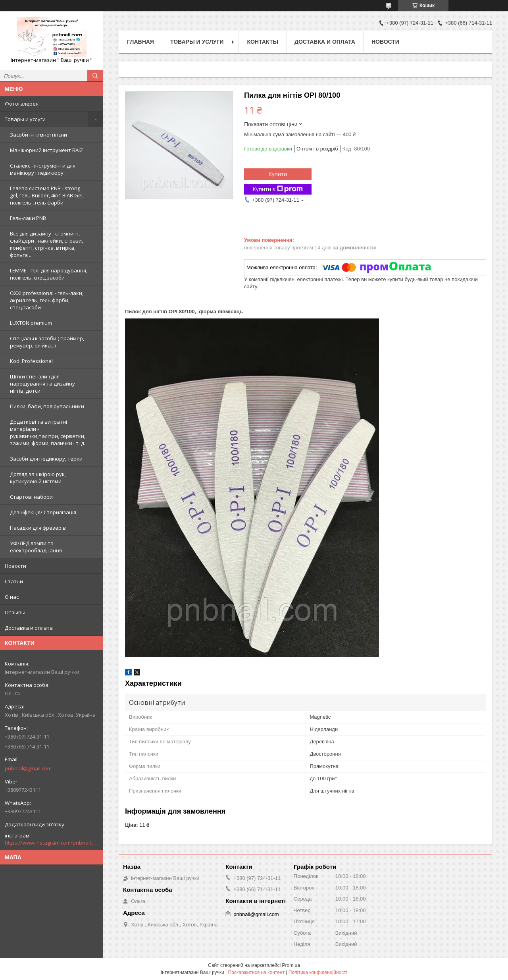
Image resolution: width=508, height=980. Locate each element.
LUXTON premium (31, 323)
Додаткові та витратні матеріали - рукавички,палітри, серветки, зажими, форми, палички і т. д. (48, 432)
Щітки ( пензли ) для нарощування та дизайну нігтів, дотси (42, 384)
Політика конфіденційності (318, 972)
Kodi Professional (31, 361)
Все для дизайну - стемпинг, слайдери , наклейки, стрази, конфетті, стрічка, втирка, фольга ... (46, 244)
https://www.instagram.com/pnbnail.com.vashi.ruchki (52, 843)
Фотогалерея (22, 104)
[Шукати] (95, 76)
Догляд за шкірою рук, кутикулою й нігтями (38, 478)
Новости (15, 566)
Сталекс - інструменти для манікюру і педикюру (43, 169)
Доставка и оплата (29, 628)
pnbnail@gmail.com (28, 768)
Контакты (262, 42)
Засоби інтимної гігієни (38, 135)
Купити (278, 174)
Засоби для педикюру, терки (46, 459)
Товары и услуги (25, 119)
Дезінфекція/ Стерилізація (43, 512)
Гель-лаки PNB (28, 218)
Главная (140, 42)
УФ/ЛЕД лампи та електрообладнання (36, 547)
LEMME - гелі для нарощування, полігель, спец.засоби (49, 274)
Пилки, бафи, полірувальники (47, 406)
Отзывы (15, 612)
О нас (12, 597)
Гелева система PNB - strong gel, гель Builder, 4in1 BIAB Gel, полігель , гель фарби (47, 195)
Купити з (278, 189)
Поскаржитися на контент (256, 972)
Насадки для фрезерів (38, 528)
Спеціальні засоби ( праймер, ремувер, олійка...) (47, 342)
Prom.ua (291, 965)
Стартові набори (31, 497)
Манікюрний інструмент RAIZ (46, 150)
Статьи (14, 581)
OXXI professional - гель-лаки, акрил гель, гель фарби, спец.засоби (47, 300)
